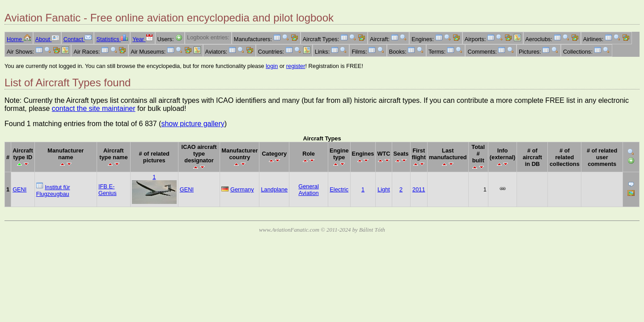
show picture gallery (193, 124)
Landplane (274, 189)
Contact (78, 39)
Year (142, 39)
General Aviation (309, 190)
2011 (419, 189)
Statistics (112, 39)
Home (19, 39)
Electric (339, 189)
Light (384, 189)
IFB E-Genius (108, 190)
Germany (242, 189)
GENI (19, 189)
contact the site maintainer (94, 108)
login (272, 66)
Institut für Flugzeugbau (53, 191)
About (47, 39)
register (296, 66)
